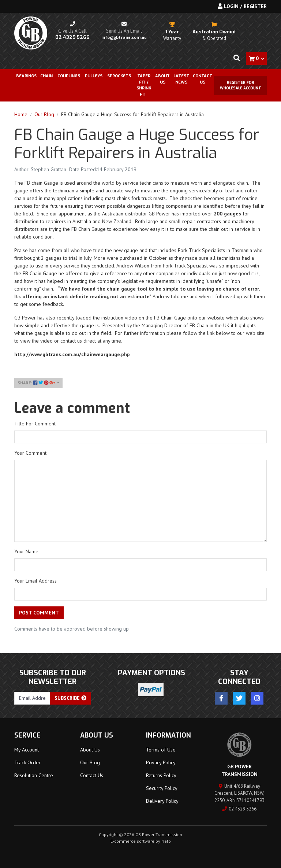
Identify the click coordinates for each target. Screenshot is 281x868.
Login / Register (242, 6)
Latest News (181, 79)
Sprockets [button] (119, 76)
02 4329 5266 (239, 809)
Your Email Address (35, 581)
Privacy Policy (161, 762)
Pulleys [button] (94, 76)
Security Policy (162, 788)
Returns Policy (161, 775)
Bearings (26, 76)
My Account (27, 750)
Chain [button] (46, 76)
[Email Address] (32, 698)
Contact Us (203, 79)
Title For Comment (35, 424)
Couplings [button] (69, 76)
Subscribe (70, 698)
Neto (166, 841)
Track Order (27, 762)
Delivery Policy (162, 801)
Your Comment (30, 453)
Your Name (26, 551)
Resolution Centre (34, 775)
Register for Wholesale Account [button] (241, 85)
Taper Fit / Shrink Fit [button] (144, 85)
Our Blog (90, 762)
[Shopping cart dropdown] (256, 58)
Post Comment (39, 613)
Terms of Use (161, 750)
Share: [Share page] (37, 383)
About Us (162, 79)
